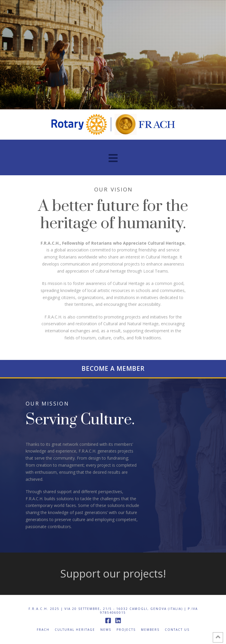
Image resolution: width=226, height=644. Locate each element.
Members (150, 630)
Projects (126, 630)
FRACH (43, 630)
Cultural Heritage (75, 630)
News (106, 630)
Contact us (177, 630)
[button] (113, 158)
